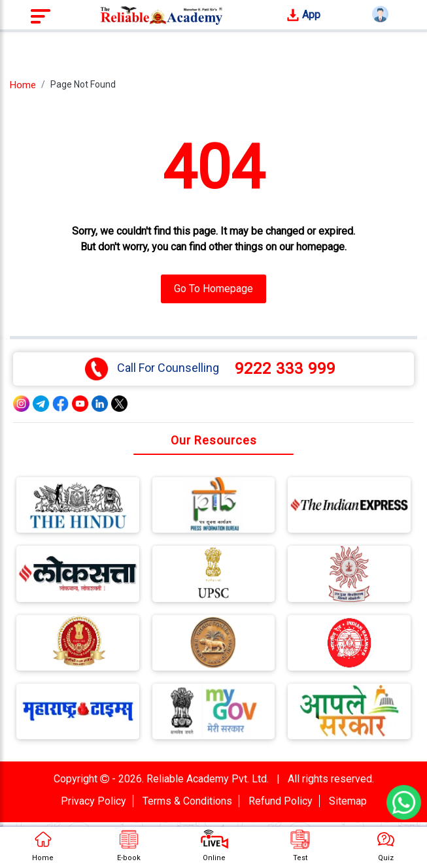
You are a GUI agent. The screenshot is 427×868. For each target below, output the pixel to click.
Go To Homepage (214, 289)
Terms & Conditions (187, 801)
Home (23, 85)
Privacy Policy (94, 801)
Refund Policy (281, 801)
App (303, 15)
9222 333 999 (285, 369)
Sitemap (348, 801)
